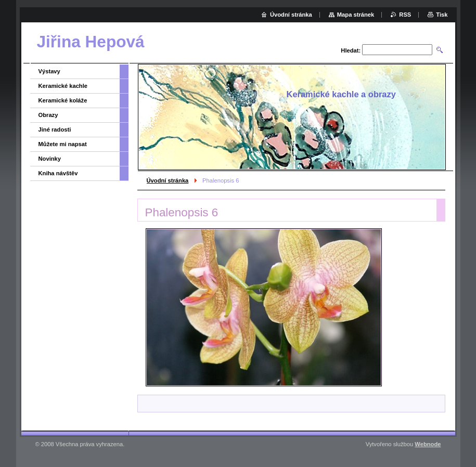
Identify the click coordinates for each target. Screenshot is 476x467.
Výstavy (49, 71)
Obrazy (48, 115)
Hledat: (351, 50)
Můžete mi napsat (63, 144)
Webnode (428, 444)
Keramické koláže (63, 100)
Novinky (50, 159)
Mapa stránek (356, 15)
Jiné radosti (55, 129)
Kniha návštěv (58, 173)
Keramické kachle (63, 86)
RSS (405, 15)
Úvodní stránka (168, 180)
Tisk (442, 15)
